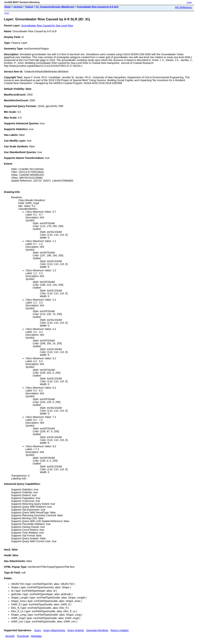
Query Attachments (54, 630)
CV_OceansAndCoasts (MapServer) (55, 7)
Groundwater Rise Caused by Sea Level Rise (47, 26)
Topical (29, 7)
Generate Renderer (97, 630)
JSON (7, 13)
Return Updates (120, 630)
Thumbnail (23, 636)
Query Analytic (76, 630)
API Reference (183, 7)
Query (38, 630)
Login (189, 2)
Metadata (36, 636)
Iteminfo (10, 636)
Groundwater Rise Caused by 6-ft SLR (98, 7)
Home (8, 7)
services (18, 7)
